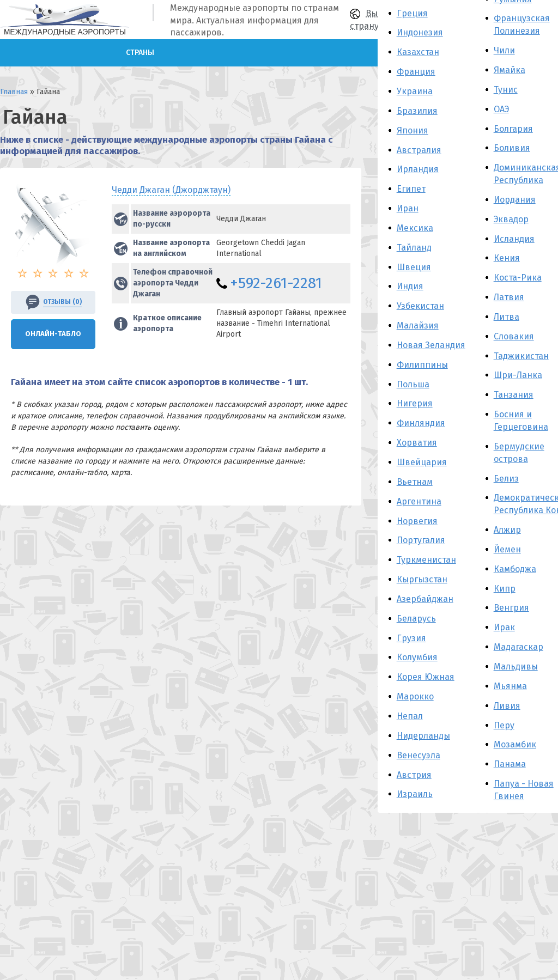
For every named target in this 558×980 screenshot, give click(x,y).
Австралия (419, 150)
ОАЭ (501, 109)
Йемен (507, 549)
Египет (411, 189)
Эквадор (511, 219)
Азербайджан (425, 599)
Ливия (507, 706)
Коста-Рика (518, 278)
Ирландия (418, 169)
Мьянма (510, 686)
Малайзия (418, 325)
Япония (413, 130)
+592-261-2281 (276, 283)
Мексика (415, 228)
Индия (410, 286)
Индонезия (420, 32)
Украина (415, 91)
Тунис (506, 90)
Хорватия (417, 443)
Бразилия (417, 111)
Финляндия (421, 423)
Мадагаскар (518, 647)
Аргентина (419, 501)
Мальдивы (516, 666)
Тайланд (414, 248)
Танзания (514, 395)
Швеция (414, 267)
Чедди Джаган (171, 190)
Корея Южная (426, 677)
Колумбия (417, 657)
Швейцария (422, 462)
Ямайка (510, 70)
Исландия (514, 239)
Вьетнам (415, 482)
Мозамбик (515, 744)
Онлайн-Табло (53, 334)
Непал (410, 716)
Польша (413, 384)
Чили (504, 50)
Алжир (507, 530)
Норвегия (417, 521)
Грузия (411, 638)
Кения (507, 258)
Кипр (505, 589)
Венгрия (511, 608)
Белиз (506, 479)
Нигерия (415, 403)
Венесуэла (418, 755)
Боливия (512, 148)
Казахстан (418, 52)
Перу (504, 725)
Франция (416, 72)
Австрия (414, 775)
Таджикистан (521, 356)
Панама (510, 764)
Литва (507, 317)
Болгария (513, 129)
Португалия (421, 540)
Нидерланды (423, 736)
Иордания (515, 200)
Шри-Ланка (518, 375)
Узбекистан (420, 306)
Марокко (415, 696)
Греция (412, 13)
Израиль (415, 794)
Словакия (514, 336)
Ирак (504, 627)
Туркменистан (426, 560)
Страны (140, 53)
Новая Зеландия (431, 345)
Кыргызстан (422, 579)
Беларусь (416, 619)
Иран (408, 208)
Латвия (509, 297)
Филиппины (422, 365)
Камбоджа (515, 569)
